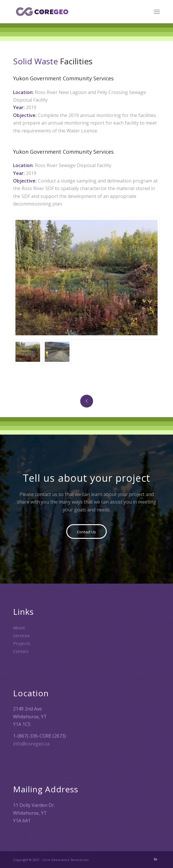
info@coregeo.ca (31, 744)
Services (22, 635)
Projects (22, 643)
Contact (21, 651)
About (19, 628)
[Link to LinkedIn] (156, 859)
